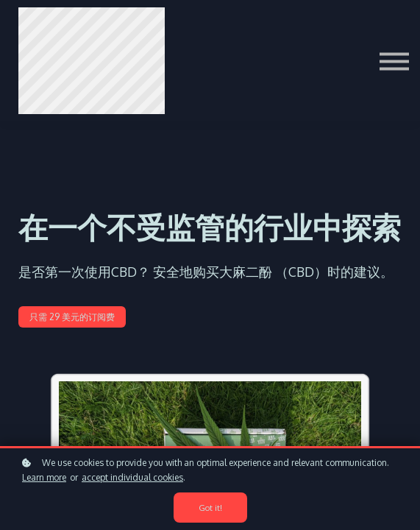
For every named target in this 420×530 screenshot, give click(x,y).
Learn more (44, 477)
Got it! (210, 508)
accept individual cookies (132, 477)
